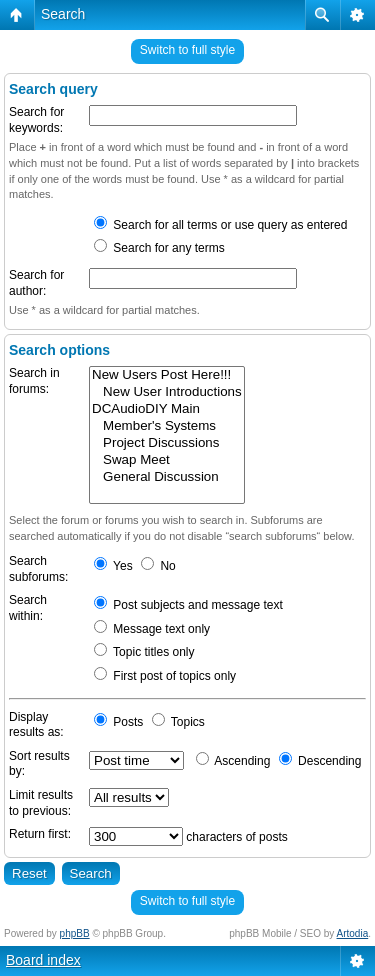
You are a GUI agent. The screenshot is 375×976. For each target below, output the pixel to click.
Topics (178, 722)
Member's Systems (167, 426)
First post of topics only (165, 676)
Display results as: (36, 725)
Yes (113, 566)
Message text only (152, 629)
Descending (320, 761)
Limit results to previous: (41, 803)
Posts (118, 722)
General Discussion (167, 477)
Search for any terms (159, 248)
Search (63, 14)
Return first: (40, 834)
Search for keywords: (36, 120)
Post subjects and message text (188, 605)
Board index (43, 960)
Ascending (233, 761)
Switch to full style (187, 50)
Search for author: (36, 283)
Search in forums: (34, 381)
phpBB (75, 933)
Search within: (28, 608)
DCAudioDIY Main (167, 409)
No (158, 566)
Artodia (353, 933)
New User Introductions (167, 392)
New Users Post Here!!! (167, 375)
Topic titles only (144, 652)
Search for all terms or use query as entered (220, 225)
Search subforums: (38, 569)
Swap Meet (167, 460)
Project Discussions (167, 443)
